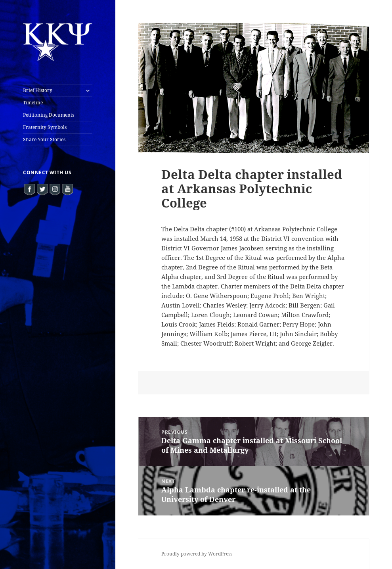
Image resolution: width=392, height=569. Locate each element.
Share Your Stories (44, 139)
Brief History (38, 90)
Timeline (33, 103)
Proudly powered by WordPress (197, 554)
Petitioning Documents (49, 115)
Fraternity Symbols (45, 127)
